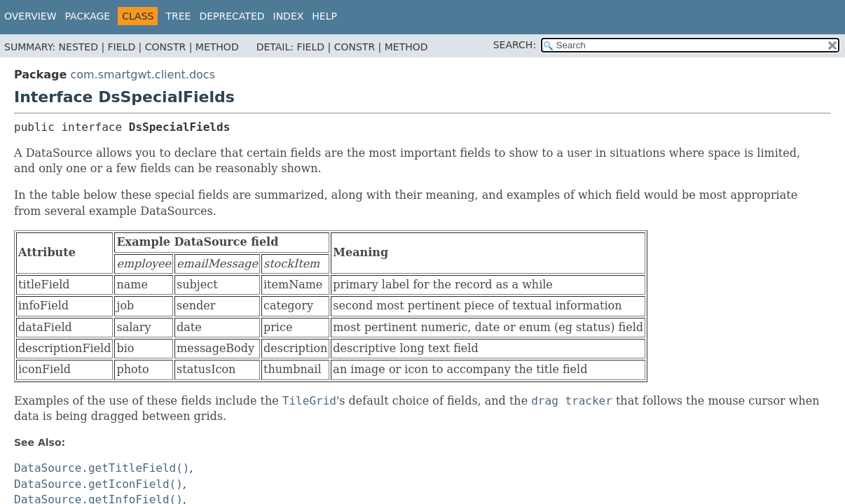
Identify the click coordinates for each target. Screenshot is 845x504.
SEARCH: (515, 45)
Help (324, 16)
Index (289, 16)
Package (88, 16)
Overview (30, 16)
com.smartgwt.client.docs (143, 75)
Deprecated (232, 16)
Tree (178, 16)
